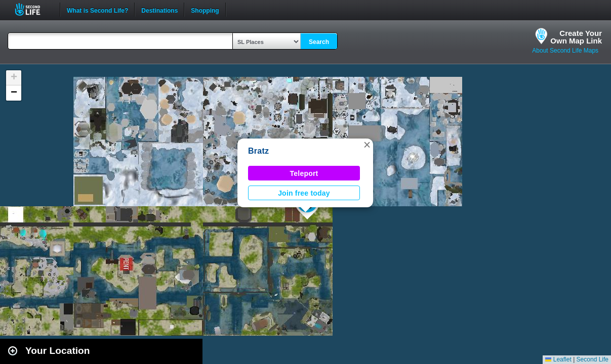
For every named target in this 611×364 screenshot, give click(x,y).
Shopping (205, 10)
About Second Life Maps (565, 51)
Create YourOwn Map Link (576, 37)
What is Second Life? (97, 10)
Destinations (159, 10)
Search (319, 42)
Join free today (304, 193)
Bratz (258, 151)
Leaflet (558, 359)
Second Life (33, 9)
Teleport (304, 173)
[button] (367, 145)
